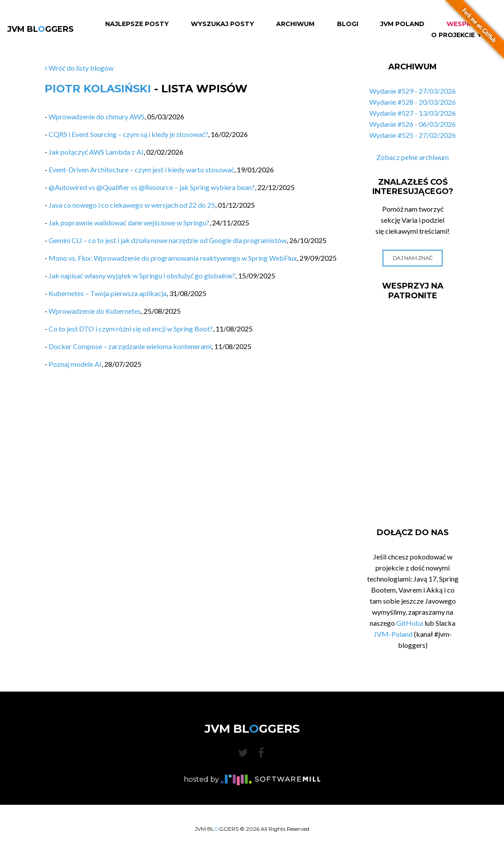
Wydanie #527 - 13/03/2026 (413, 113)
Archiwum (295, 24)
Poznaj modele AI (75, 364)
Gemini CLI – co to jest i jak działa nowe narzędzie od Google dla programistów (168, 240)
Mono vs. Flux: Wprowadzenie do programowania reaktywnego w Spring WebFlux (173, 258)
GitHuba (410, 623)
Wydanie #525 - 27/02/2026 (413, 135)
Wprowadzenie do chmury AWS (97, 116)
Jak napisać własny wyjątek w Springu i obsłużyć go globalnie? (142, 276)
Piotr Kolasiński (98, 89)
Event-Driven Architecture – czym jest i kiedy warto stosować (141, 169)
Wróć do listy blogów (79, 68)
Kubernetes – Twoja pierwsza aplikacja (108, 293)
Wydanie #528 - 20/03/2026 (413, 102)
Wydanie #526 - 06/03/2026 (413, 124)
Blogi (348, 24)
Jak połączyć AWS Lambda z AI (96, 152)
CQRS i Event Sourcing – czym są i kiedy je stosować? (128, 134)
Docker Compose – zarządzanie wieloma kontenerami (130, 346)
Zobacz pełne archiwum (413, 157)
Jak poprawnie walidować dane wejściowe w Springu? (129, 223)
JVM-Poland (393, 634)
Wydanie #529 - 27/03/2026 (413, 91)
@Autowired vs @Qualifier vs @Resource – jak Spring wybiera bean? (152, 187)
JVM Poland (402, 24)
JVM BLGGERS (40, 29)
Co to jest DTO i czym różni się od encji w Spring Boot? (131, 329)
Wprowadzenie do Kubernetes (95, 311)
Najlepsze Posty (137, 24)
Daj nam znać (413, 258)
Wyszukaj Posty (222, 24)
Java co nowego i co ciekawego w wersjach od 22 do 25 (132, 205)
